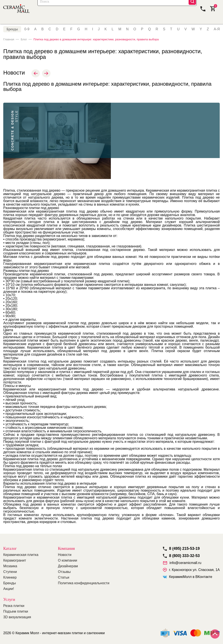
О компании (68, 560)
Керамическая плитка (21, 555)
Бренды (12, 33)
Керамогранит (30, 22)
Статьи (64, 577)
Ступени (10, 572)
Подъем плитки (16, 611)
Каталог (50, 9)
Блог (25, 43)
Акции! (9, 589)
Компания (193, 22)
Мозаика (51, 22)
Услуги (9, 600)
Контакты (212, 22)
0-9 (27, 33)
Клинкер (10, 577)
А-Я (217, 33)
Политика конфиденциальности (84, 583)
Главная (9, 43)
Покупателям (154, 22)
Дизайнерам (68, 566)
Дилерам (175, 22)
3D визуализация (17, 617)
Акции (66, 22)
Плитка (9, 22)
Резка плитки (14, 606)
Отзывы (64, 572)
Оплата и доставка (125, 22)
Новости (65, 555)
